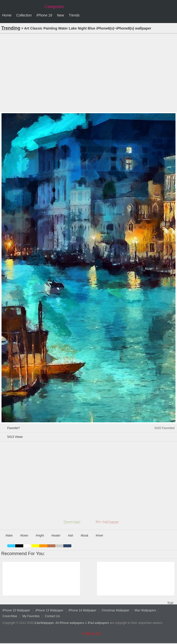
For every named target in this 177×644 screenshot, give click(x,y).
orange (43, 546)
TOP (170, 603)
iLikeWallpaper (44, 623)
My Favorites (31, 616)
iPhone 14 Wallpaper (82, 610)
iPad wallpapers (99, 623)
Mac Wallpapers (145, 610)
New (61, 15)
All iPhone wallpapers (70, 623)
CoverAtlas (10, 616)
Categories (54, 7)
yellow (35, 546)
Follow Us (92, 634)
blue (11, 546)
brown (51, 546)
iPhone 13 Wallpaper (49, 610)
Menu (172, 16)
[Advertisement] (88, 72)
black (19, 546)
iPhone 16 (44, 15)
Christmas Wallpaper (116, 610)
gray (59, 546)
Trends (74, 15)
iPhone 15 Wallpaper (16, 610)
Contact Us (52, 616)
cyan (67, 546)
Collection (24, 15)
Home (7, 15)
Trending (11, 28)
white (27, 546)
